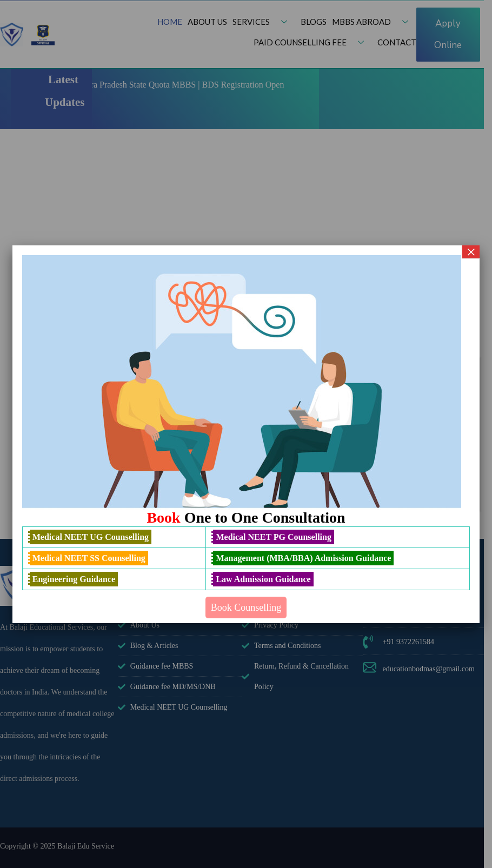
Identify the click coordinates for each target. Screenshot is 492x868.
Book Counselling (246, 607)
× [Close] (471, 252)
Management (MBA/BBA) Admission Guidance (303, 558)
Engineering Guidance (74, 579)
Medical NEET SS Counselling (89, 558)
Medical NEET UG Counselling (91, 537)
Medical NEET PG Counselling (274, 537)
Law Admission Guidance (263, 579)
